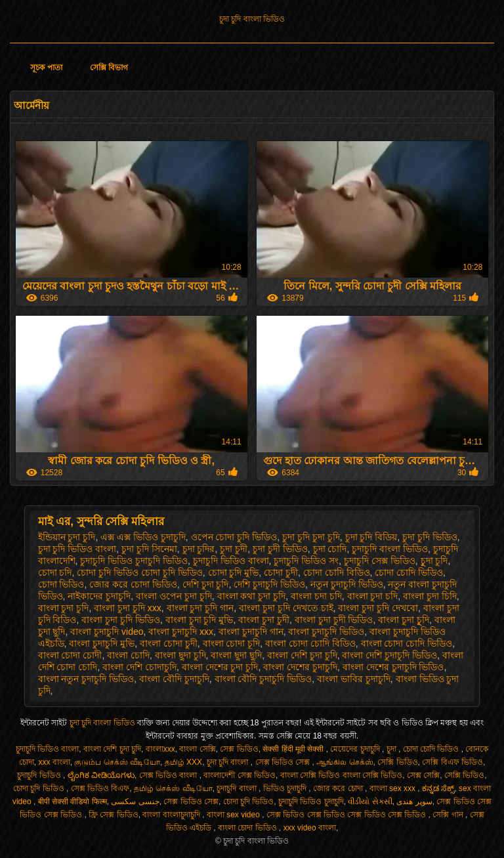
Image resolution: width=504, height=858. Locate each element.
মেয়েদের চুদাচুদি (356, 749)
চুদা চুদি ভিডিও (430, 537)
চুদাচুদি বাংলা (238, 788)
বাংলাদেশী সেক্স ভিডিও (240, 775)
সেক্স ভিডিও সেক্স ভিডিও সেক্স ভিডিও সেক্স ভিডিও (347, 815)
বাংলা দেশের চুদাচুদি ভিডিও (393, 667)
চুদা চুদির (199, 549)
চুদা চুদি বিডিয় (371, 537)
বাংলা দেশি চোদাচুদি (139, 667)
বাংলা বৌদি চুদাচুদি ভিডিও (263, 679)
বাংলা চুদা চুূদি (404, 620)
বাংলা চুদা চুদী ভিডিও (334, 620)
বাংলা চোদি (128, 655)
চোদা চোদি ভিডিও (409, 572)
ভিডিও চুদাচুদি (286, 788)
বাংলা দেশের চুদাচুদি (300, 667)
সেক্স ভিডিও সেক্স (284, 762)
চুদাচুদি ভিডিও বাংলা (231, 561)
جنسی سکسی (135, 802)
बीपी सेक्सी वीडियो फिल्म (73, 802)
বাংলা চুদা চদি (373, 596)
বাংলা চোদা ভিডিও (248, 828)
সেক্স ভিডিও (239, 749)
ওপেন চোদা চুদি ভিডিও (234, 537)
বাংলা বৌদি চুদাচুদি (174, 679)
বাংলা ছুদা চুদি (180, 655)
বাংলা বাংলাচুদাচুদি (172, 815)
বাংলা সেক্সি (197, 749)
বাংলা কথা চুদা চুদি (252, 596)
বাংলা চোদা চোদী (70, 655)
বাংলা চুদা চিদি (430, 596)
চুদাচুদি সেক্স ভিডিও (380, 561)
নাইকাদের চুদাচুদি (99, 596)
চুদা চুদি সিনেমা (149, 549)
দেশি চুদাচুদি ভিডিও (269, 584)
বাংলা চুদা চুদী (264, 620)
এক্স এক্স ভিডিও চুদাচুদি (143, 537)
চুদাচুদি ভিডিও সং (306, 561)
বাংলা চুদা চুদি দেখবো (378, 608)
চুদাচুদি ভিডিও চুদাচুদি (311, 802)
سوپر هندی (414, 802)
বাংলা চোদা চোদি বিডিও (310, 643)
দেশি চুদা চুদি (206, 584)
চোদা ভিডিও (61, 584)
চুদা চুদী (234, 549)
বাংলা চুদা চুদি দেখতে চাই (286, 608)
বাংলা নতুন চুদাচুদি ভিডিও (86, 679)
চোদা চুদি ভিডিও (40, 788)
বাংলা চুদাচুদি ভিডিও (326, 632)
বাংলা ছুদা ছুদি (236, 655)
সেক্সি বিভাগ (109, 68)
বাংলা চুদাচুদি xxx (181, 632)
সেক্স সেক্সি (423, 775)
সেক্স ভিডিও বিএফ (100, 788)
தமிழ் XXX (183, 762)
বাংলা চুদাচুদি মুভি (102, 643)
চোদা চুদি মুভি (234, 572)
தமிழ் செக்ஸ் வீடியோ (173, 788)
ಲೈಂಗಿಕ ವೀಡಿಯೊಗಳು (101, 775)
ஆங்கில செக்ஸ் (345, 762)
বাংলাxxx (160, 749)
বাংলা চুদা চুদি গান (200, 608)
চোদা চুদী (281, 572)
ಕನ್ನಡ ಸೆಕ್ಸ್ (438, 788)
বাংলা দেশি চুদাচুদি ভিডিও (389, 655)
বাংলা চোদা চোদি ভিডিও (407, 643)
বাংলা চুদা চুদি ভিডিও (121, 620)
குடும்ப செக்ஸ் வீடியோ (117, 762)
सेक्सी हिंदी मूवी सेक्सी (294, 749)
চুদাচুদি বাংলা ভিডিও (390, 549)
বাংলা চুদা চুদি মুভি (199, 620)
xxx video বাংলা (310, 828)
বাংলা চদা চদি (316, 596)
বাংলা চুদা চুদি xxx (128, 608)
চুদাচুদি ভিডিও (40, 775)
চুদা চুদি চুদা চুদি (311, 537)
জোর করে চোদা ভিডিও (133, 584)
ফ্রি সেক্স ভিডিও (114, 815)
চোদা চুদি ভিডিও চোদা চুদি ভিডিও (139, 572)
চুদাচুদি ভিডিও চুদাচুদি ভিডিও (134, 561)
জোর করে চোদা (339, 788)
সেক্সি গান (449, 815)
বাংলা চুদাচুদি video (107, 632)
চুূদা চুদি (434, 561)
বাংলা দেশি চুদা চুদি (302, 655)
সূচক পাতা (46, 68)
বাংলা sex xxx (394, 788)
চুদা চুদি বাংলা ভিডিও (252, 19)
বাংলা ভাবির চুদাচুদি (354, 679)
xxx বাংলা (54, 762)
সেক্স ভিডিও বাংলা (169, 775)
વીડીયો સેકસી (370, 802)
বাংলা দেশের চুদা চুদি (220, 667)
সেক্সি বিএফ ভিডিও (452, 762)
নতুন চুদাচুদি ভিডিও (347, 584)
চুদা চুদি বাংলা (229, 762)
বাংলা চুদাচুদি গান (251, 632)
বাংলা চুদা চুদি (64, 608)
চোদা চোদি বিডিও (337, 572)
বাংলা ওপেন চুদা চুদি (174, 596)
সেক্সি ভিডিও (397, 762)
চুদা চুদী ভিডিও (280, 549)
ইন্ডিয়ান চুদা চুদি (67, 537)
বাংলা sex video (234, 815)
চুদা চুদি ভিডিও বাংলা (77, 549)
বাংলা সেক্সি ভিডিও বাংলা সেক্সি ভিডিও (342, 775)
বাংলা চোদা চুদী (169, 643)
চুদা (392, 749)
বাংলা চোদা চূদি (232, 643)
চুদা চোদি (330, 549)
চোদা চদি (55, 572)
